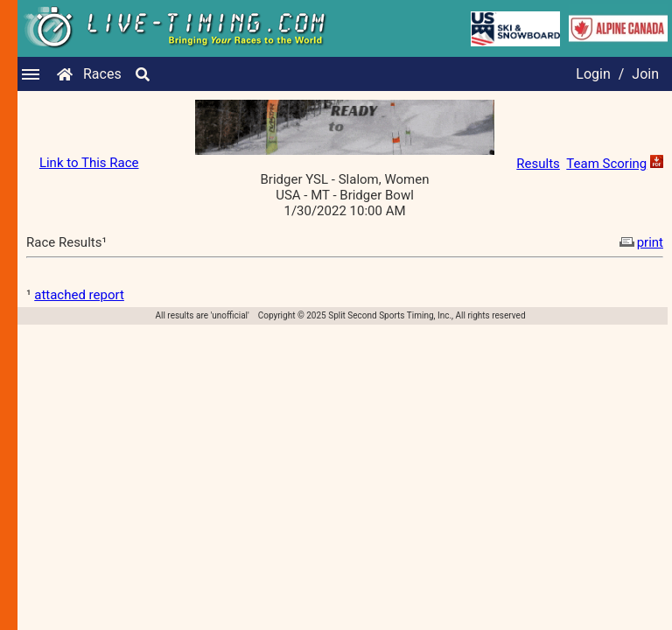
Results (538, 164)
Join (645, 74)
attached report (79, 295)
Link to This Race (89, 163)
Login (593, 74)
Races (102, 74)
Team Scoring (606, 164)
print (640, 242)
